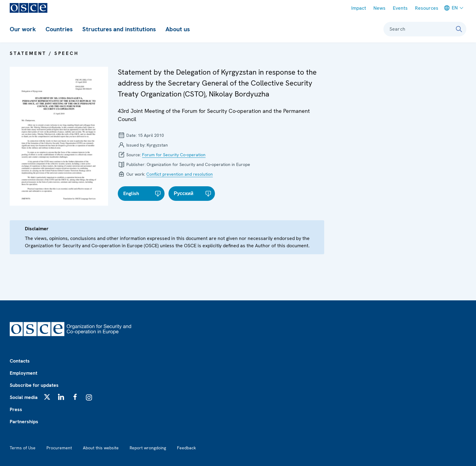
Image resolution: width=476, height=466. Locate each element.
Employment (24, 373)
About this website (101, 448)
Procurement (59, 448)
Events (400, 8)
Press (16, 409)
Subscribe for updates (34, 385)
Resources (427, 8)
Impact (359, 8)
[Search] (459, 29)
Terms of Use (23, 448)
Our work (23, 29)
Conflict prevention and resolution (180, 174)
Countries (59, 29)
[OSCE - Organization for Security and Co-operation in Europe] (29, 8)
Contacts (20, 361)
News (379, 8)
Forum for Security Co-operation (174, 155)
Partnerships (24, 422)
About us (178, 29)
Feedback (186, 448)
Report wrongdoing (148, 448)
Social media (24, 397)
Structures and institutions (119, 29)
